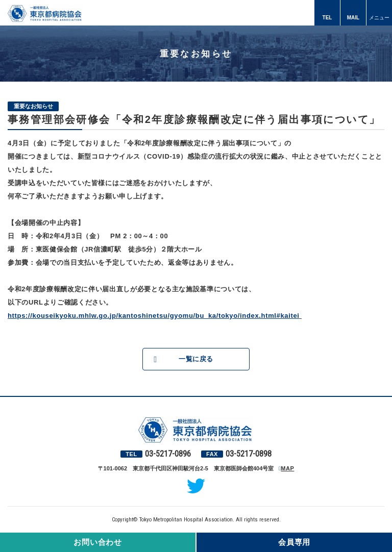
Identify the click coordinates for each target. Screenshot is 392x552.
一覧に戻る (196, 359)
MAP (287, 468)
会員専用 (294, 542)
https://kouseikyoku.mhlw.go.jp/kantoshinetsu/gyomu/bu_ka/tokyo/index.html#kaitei (154, 316)
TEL (327, 18)
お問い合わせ (98, 542)
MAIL (353, 18)
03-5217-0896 (168, 454)
